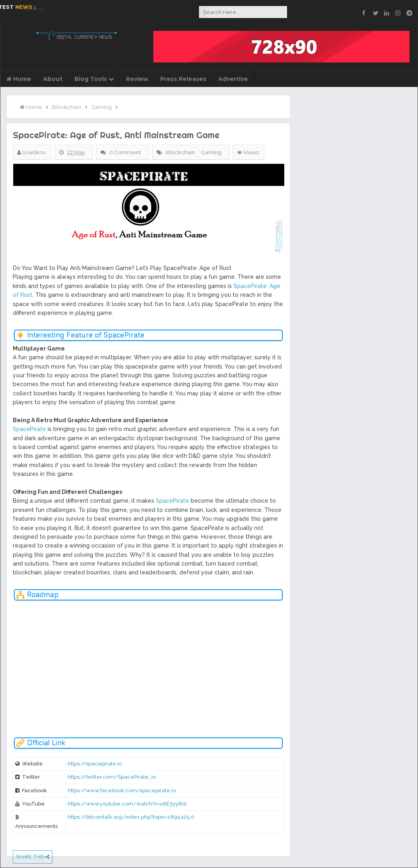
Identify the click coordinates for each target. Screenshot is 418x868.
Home (19, 79)
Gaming (211, 152)
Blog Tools (94, 79)
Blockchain (180, 152)
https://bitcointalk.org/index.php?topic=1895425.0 (131, 817)
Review (137, 79)
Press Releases (183, 79)
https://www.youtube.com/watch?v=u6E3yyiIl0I (127, 804)
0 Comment (126, 152)
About (53, 79)
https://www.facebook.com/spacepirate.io (122, 790)
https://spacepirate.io (95, 764)
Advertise (233, 79)
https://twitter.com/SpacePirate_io (112, 777)
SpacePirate (29, 429)
